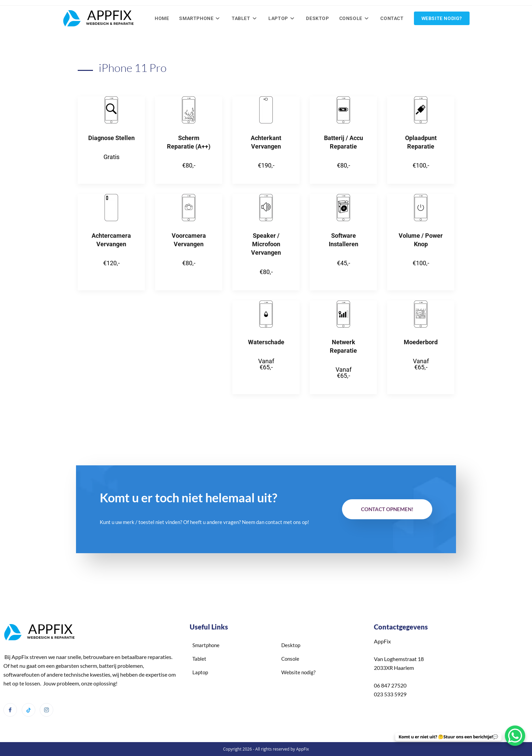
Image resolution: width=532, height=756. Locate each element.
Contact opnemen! (387, 509)
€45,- (344, 263)
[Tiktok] (28, 710)
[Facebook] (10, 710)
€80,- (189, 165)
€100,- (421, 165)
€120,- (111, 263)
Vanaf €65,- (266, 363)
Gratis (111, 156)
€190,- (266, 165)
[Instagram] (46, 710)
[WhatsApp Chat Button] (515, 736)
